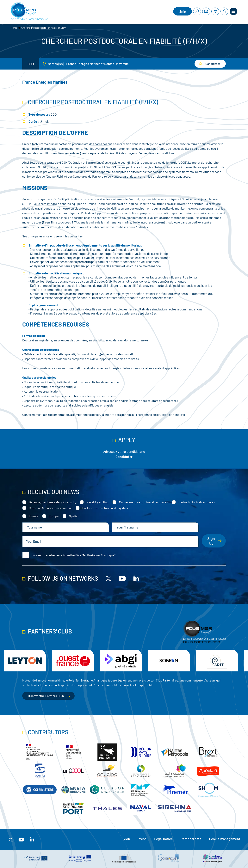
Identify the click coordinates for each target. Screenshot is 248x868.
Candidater (124, 457)
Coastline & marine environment (50, 508)
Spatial (74, 516)
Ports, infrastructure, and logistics (105, 508)
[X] (108, 578)
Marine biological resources (197, 502)
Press (142, 839)
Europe (54, 516)
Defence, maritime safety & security (52, 502)
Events (34, 516)
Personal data (191, 839)
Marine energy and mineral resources (143, 502)
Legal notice (164, 839)
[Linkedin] (136, 578)
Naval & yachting (97, 502)
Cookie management (225, 839)
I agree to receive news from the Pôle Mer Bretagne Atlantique (73, 555)
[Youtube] (122, 578)
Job (127, 839)
